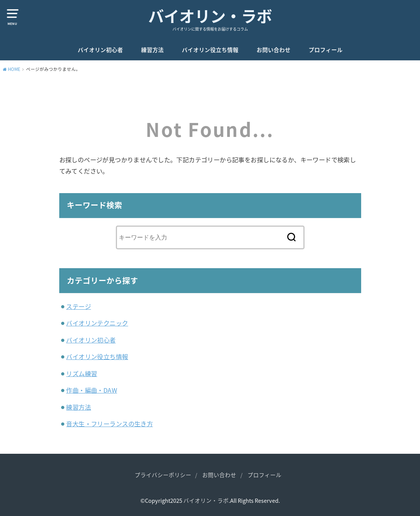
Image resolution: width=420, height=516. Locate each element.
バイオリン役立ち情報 (210, 50)
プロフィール (326, 50)
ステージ (78, 306)
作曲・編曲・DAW (92, 390)
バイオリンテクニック (97, 323)
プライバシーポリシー (163, 475)
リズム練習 (82, 373)
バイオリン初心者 (100, 50)
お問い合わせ (274, 50)
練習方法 (152, 50)
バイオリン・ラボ (210, 16)
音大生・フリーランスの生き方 (109, 424)
